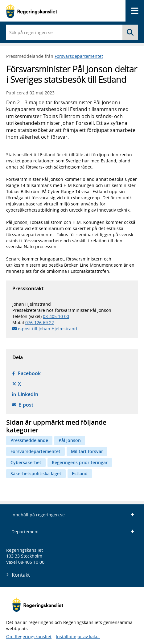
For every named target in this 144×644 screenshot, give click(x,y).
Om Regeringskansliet (29, 636)
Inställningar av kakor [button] (78, 636)
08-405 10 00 (56, 316)
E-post (26, 405)
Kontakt (21, 575)
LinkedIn (28, 394)
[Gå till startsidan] (32, 11)
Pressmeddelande (29, 440)
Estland (80, 473)
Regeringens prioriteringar (80, 462)
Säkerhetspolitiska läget (36, 473)
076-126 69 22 (40, 322)
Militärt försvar (87, 451)
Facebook (29, 373)
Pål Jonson (70, 440)
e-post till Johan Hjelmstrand (47, 329)
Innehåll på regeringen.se (73, 515)
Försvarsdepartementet (79, 56)
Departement (73, 532)
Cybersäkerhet (26, 462)
